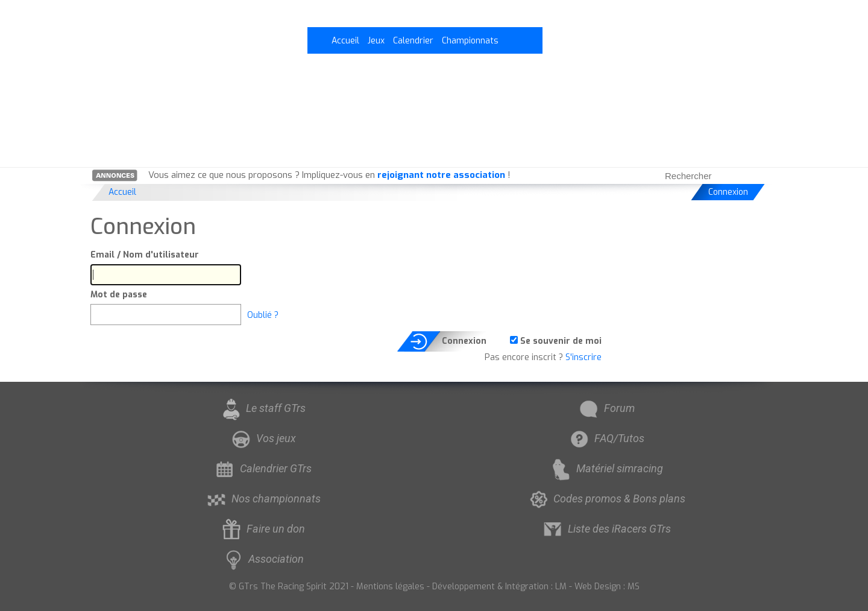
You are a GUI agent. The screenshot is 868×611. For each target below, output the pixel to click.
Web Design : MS (607, 587)
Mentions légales (390, 587)
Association (263, 559)
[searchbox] (701, 176)
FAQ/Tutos (606, 438)
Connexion (728, 192)
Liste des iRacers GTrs (606, 529)
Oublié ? (263, 315)
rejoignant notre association (441, 175)
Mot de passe (119, 295)
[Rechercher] (759, 176)
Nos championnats (263, 499)
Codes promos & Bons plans (606, 499)
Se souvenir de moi (556, 341)
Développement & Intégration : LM (499, 587)
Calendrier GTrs (262, 468)
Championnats (470, 41)
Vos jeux (263, 438)
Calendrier (413, 41)
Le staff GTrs (262, 408)
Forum (606, 408)
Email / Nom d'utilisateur (145, 255)
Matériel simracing (606, 468)
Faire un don (262, 529)
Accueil (345, 41)
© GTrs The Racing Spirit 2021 (289, 587)
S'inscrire (583, 357)
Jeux (376, 41)
